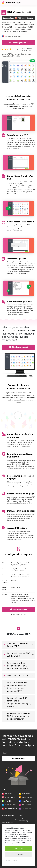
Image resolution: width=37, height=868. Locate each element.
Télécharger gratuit (18, 43)
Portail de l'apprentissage (24, 820)
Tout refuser (18, 855)
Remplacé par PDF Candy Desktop (18, 18)
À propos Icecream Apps (10, 819)
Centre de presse (7, 822)
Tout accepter (18, 848)
